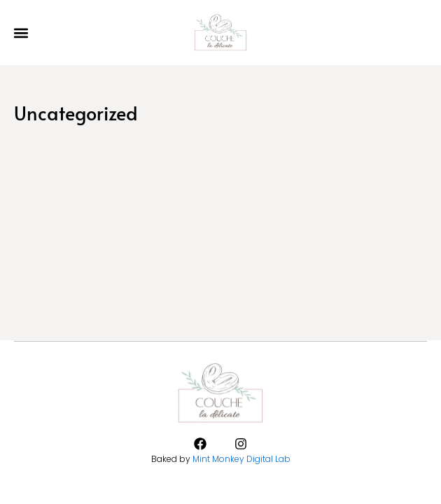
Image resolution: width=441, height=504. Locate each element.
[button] (21, 33)
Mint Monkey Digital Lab (241, 459)
